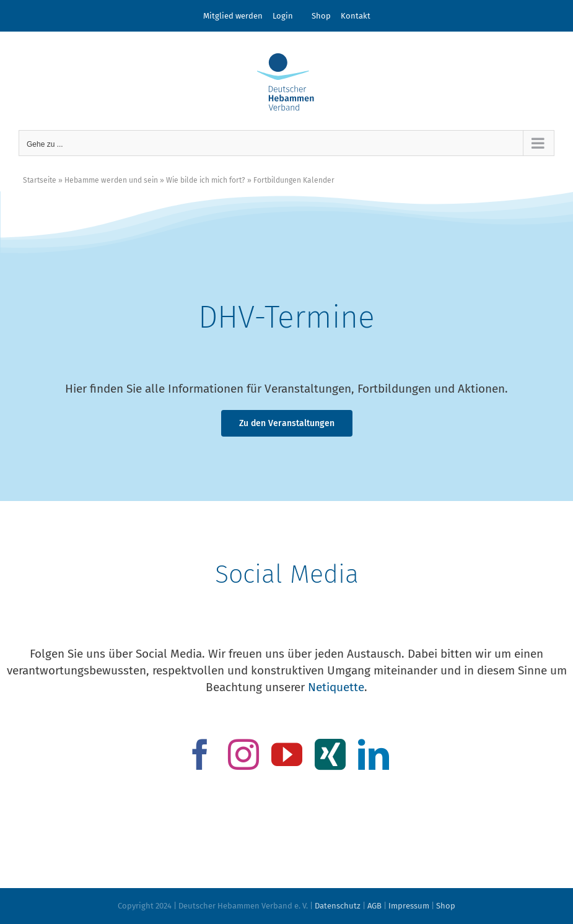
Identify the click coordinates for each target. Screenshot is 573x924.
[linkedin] (374, 754)
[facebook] (200, 754)
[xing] (330, 754)
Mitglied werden (233, 16)
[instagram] (243, 754)
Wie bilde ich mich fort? (206, 180)
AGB (374, 906)
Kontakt (356, 16)
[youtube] (287, 754)
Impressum (409, 906)
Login (283, 16)
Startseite (40, 180)
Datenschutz (338, 906)
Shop (321, 16)
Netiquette (336, 687)
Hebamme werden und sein (111, 180)
